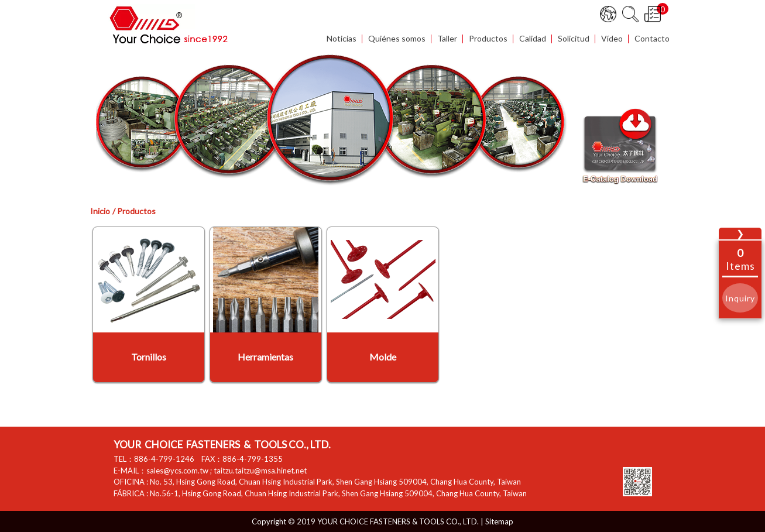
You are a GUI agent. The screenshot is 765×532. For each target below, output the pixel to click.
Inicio (100, 211)
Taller (447, 39)
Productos (488, 39)
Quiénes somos (397, 39)
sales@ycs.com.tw (177, 471)
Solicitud (574, 39)
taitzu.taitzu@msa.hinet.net (260, 471)
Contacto (652, 39)
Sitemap (499, 521)
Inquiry (740, 298)
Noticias (342, 39)
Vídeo (612, 39)
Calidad (533, 39)
